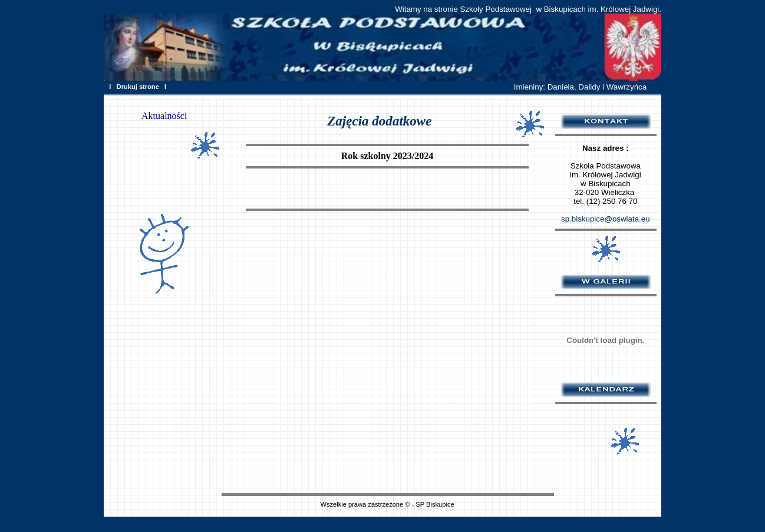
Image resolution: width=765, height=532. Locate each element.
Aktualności (164, 116)
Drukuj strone (138, 87)
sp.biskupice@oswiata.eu (606, 219)
